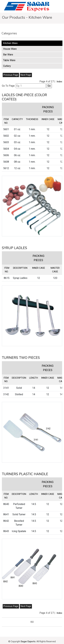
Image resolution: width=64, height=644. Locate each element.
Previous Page (11, 75)
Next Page (26, 75)
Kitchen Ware (10, 43)
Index (59, 82)
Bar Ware (8, 55)
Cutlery (7, 66)
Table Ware (9, 60)
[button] (32, 206)
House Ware (10, 49)
